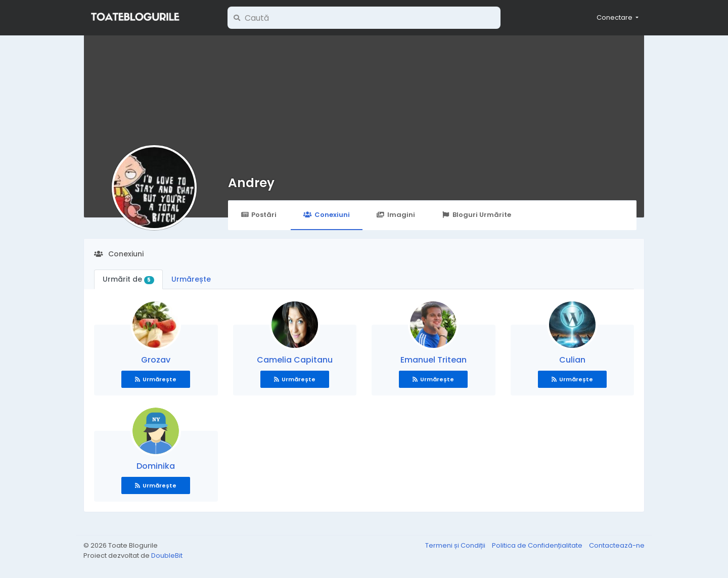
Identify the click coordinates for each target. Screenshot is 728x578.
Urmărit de (128, 279)
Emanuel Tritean (434, 360)
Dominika (156, 466)
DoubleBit (167, 555)
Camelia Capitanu (295, 360)
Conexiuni (326, 215)
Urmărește (191, 279)
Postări (259, 215)
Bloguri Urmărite (476, 215)
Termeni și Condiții (456, 545)
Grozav (156, 360)
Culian (572, 360)
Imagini (396, 215)
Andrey (251, 183)
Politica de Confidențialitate (538, 545)
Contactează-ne (617, 545)
